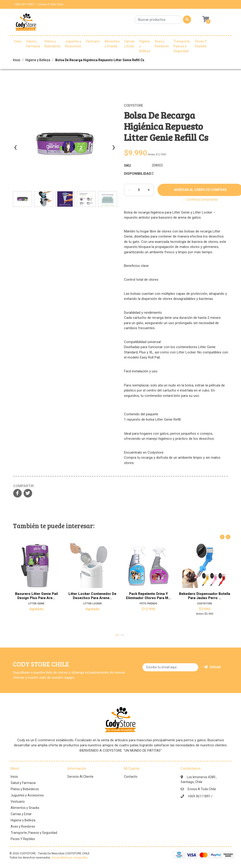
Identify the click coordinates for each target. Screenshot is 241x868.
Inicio (18, 41)
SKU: (128, 166)
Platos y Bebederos (52, 44)
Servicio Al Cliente (80, 777)
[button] (117, 635)
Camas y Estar (129, 44)
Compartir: (24, 486)
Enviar (212, 667)
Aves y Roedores (162, 44)
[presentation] (15, 149)
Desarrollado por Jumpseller (70, 858)
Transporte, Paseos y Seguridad (182, 46)
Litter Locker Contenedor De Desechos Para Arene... (92, 596)
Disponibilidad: (136, 174)
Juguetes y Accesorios (73, 44)
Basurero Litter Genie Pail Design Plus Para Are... (36, 596)
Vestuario (93, 41)
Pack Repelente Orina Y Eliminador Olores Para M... (148, 596)
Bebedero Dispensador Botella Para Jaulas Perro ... (205, 596)
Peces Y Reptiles (201, 44)
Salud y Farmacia (33, 44)
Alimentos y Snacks (112, 44)
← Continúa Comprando (200, 199)
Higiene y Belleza (145, 46)
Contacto (131, 777)
